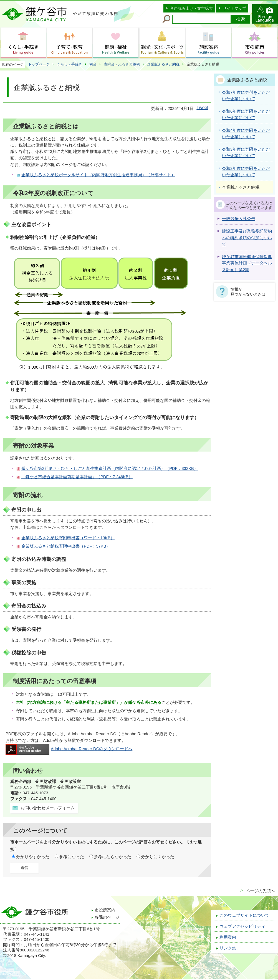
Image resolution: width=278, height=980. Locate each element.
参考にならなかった (113, 857)
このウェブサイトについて (244, 915)
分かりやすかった (33, 857)
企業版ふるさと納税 (163, 64)
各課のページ (107, 917)
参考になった (72, 857)
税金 (93, 64)
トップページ (39, 64)
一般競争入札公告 (239, 219)
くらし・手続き (69, 64)
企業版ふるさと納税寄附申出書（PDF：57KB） (66, 546)
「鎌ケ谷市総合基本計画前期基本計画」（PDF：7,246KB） (77, 477)
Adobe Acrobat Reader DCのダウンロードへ (69, 749)
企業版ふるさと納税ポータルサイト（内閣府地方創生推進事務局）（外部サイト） (98, 175)
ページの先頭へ (260, 891)
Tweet (202, 108)
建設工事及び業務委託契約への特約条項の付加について (247, 238)
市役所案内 (105, 910)
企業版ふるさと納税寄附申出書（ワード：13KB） (68, 538)
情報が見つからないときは (248, 292)
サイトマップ (234, 8)
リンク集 (228, 948)
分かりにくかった (158, 857)
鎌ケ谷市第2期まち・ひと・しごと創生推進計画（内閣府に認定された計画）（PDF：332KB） (110, 468)
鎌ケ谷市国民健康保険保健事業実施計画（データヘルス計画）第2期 (247, 263)
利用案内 (228, 937)
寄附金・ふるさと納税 (122, 64)
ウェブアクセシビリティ (242, 926)
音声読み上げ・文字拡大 (191, 8)
